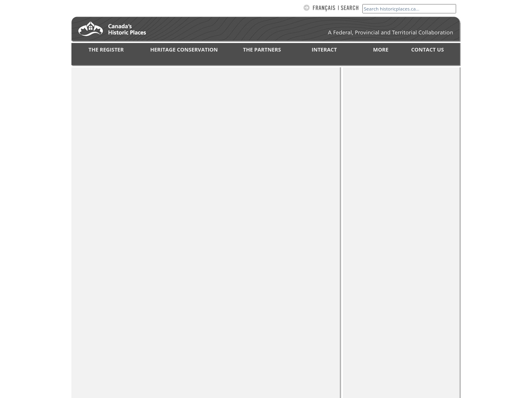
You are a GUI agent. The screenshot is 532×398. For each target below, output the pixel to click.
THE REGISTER (106, 49)
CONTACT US (428, 49)
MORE (381, 49)
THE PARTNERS (262, 49)
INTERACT (324, 49)
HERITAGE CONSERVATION (184, 49)
